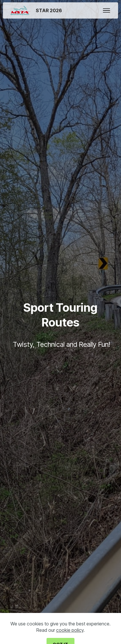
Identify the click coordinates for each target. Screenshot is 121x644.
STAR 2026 (49, 10)
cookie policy (70, 636)
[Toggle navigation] (107, 10)
